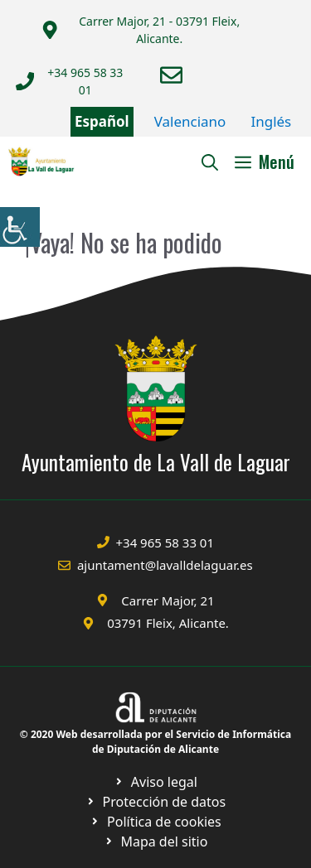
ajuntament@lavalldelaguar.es (165, 565)
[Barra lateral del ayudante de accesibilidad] (20, 227)
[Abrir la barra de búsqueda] (210, 162)
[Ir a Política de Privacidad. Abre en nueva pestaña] (155, 782)
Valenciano (190, 121)
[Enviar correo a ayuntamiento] (171, 75)
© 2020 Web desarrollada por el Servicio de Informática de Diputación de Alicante (155, 742)
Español (102, 121)
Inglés (271, 121)
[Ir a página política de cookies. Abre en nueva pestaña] (155, 802)
